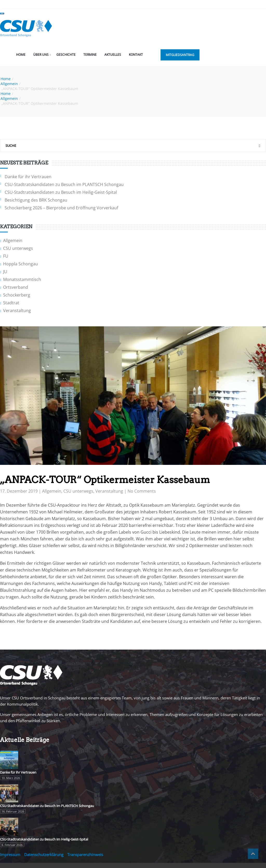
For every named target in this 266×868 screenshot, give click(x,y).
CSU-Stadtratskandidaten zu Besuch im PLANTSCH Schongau (64, 184)
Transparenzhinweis (85, 855)
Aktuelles (113, 55)
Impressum (10, 855)
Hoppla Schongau (21, 264)
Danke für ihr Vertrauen (28, 177)
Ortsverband (16, 287)
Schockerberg (17, 295)
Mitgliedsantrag (180, 55)
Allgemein (9, 84)
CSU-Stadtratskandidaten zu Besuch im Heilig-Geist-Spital (61, 192)
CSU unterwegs (18, 248)
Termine (90, 55)
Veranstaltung (17, 311)
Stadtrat (11, 303)
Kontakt (136, 55)
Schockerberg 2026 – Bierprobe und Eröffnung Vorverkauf (61, 208)
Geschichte (66, 55)
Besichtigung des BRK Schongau (36, 200)
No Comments (142, 491)
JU (5, 272)
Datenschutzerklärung (44, 855)
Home (21, 55)
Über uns (41, 55)
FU (6, 256)
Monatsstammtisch (22, 279)
